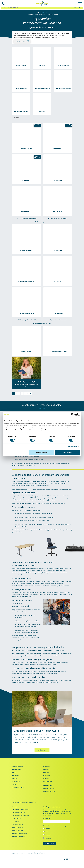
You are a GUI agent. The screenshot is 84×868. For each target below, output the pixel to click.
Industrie (48, 838)
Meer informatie (42, 750)
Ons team (46, 773)
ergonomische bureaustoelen (32, 503)
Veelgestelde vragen (18, 787)
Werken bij (47, 776)
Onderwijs (48, 835)
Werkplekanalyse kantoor (19, 833)
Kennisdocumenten (49, 788)
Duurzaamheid (48, 782)
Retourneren (16, 776)
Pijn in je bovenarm (17, 827)
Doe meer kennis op (21, 41)
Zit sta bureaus (16, 819)
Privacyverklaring (33, 853)
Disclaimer (42, 853)
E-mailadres (47, 819)
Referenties (47, 770)
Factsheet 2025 (48, 785)
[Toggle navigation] (80, 4)
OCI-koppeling (16, 782)
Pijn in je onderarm (17, 830)
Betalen (14, 773)
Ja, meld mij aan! (49, 843)
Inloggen (14, 779)
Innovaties (46, 779)
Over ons (47, 767)
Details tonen (73, 447)
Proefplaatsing (16, 770)
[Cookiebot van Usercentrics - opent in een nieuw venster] (72, 414)
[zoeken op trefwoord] (37, 7)
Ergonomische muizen (18, 813)
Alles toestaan (68, 452)
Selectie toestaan (42, 452)
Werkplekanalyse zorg (18, 836)
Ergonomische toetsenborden (21, 816)
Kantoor (48, 829)
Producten (44, 13)
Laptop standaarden (18, 824)
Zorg (47, 832)
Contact (14, 784)
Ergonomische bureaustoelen (21, 810)
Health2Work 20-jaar (49, 791)
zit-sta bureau (55, 481)
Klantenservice (17, 767)
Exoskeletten (16, 822)
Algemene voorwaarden (19, 853)
